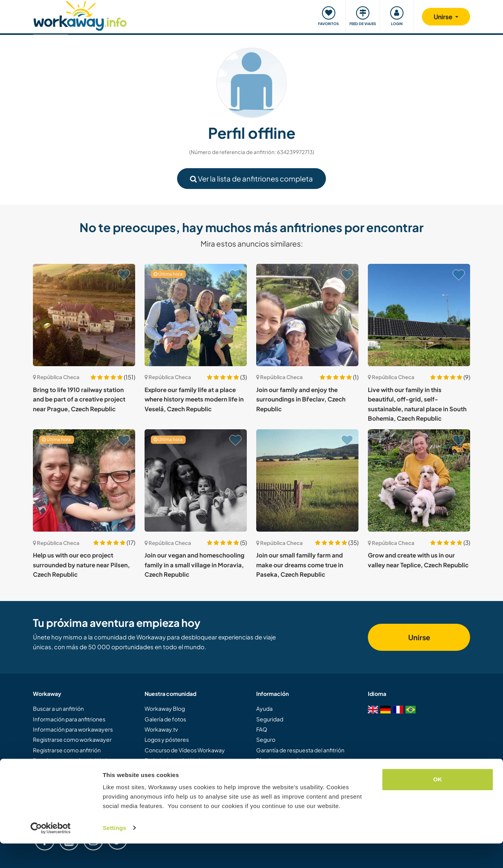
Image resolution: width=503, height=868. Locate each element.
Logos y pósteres (167, 739)
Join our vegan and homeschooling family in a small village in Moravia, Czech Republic (195, 565)
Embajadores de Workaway (180, 760)
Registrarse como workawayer (72, 739)
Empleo (266, 781)
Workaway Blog (165, 708)
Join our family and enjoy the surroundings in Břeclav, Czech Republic (301, 399)
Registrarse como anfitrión (67, 750)
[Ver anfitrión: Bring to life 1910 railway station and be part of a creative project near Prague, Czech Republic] (84, 315)
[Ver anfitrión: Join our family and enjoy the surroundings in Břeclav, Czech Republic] (307, 315)
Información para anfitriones (69, 719)
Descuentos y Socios (60, 771)
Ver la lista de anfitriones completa (251, 179)
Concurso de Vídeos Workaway (185, 750)
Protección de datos (282, 771)
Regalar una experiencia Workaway (78, 760)
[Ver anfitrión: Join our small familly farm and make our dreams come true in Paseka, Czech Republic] (307, 480)
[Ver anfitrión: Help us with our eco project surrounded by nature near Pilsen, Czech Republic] (84, 480)
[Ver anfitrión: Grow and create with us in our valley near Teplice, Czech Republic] (419, 480)
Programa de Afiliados (173, 771)
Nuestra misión (164, 781)
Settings (114, 853)
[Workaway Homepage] (80, 15)
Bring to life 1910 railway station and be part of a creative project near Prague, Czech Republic (79, 399)
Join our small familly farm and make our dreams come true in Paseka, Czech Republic (300, 565)
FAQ (262, 729)
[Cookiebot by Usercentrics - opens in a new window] (51, 853)
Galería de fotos (165, 719)
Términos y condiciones (286, 760)
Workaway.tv (161, 729)
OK (438, 804)
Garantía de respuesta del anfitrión (300, 750)
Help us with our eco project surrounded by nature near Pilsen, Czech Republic (81, 565)
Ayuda (264, 708)
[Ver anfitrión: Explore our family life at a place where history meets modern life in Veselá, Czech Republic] (196, 315)
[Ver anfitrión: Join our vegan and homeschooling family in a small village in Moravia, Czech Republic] (196, 480)
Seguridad (270, 719)
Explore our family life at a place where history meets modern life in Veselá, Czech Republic (194, 399)
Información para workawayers (73, 729)
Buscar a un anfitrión (58, 708)
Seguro (266, 739)
